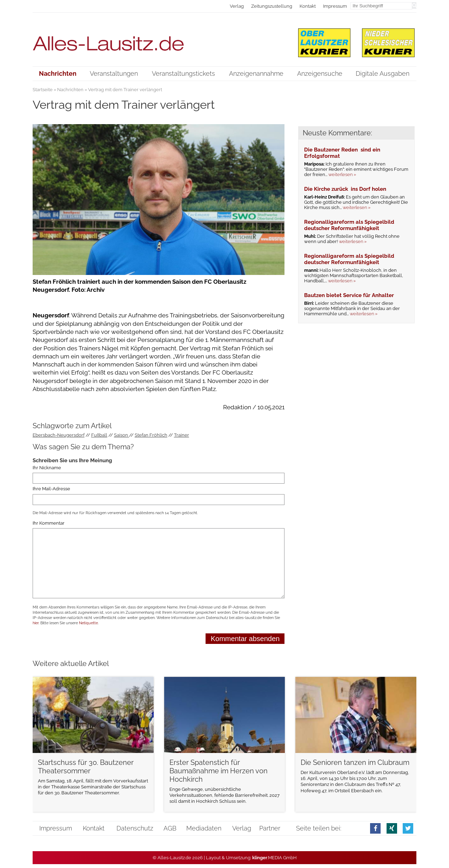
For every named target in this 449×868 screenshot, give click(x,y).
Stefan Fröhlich (151, 435)
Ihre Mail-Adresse (51, 489)
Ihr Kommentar (49, 523)
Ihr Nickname (47, 468)
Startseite (43, 90)
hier (36, 623)
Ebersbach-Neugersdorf (59, 435)
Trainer (182, 435)
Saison (122, 435)
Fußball (99, 435)
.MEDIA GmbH (274, 858)
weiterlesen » (342, 174)
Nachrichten (70, 90)
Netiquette (88, 623)
